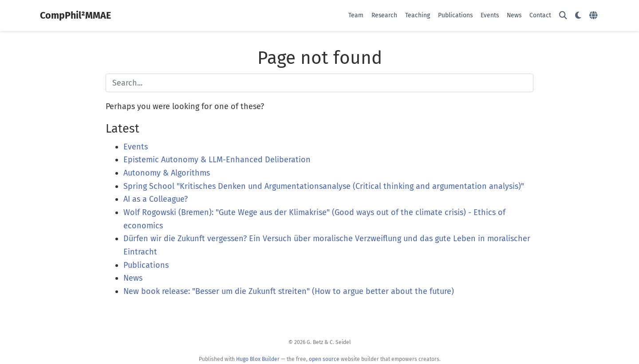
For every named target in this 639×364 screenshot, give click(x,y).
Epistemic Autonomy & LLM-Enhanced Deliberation (217, 160)
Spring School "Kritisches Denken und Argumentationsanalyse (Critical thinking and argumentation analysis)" (324, 186)
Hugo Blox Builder (258, 359)
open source (324, 359)
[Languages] (594, 16)
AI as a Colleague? (156, 199)
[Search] (563, 16)
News (133, 278)
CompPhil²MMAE (75, 16)
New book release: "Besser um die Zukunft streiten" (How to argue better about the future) (289, 291)
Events (136, 147)
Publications (146, 265)
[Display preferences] (578, 16)
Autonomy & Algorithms (167, 173)
